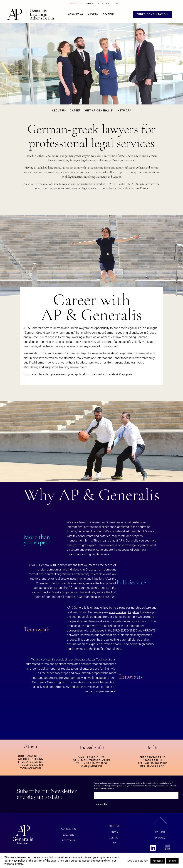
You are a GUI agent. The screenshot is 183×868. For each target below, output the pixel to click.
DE (116, 3)
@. (119, 374)
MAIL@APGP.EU (30, 768)
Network (124, 111)
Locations (108, 14)
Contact (104, 3)
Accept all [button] (158, 861)
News (90, 3)
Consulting (76, 14)
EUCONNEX (122, 184)
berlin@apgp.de (152, 766)
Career (75, 111)
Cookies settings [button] (138, 861)
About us (75, 3)
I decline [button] (172, 861)
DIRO (109, 184)
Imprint (160, 832)
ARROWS (138, 184)
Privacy (160, 838)
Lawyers (92, 14)
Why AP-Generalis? (99, 111)
